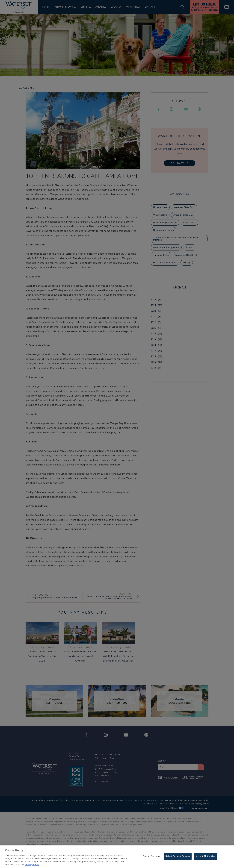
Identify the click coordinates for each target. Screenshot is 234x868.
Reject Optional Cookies (178, 856)
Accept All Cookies (206, 856)
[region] (117, 857)
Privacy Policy (32, 865)
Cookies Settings (151, 856)
